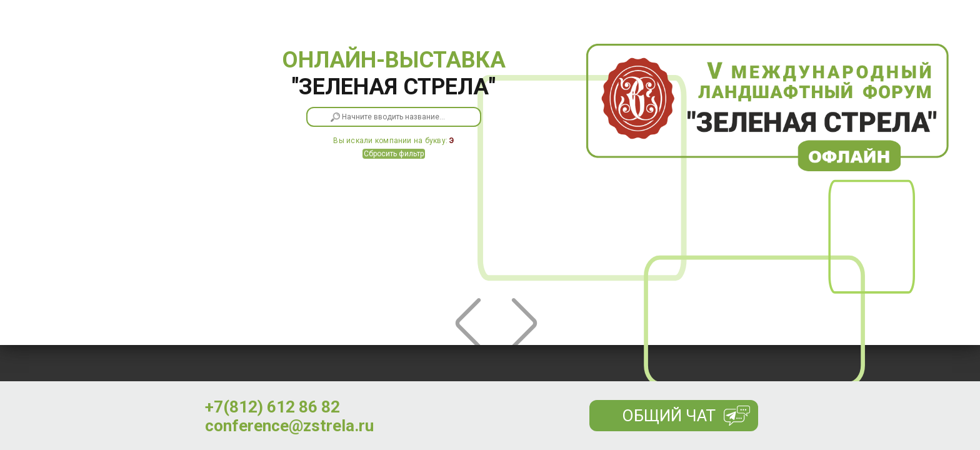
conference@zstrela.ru (289, 426)
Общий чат (669, 416)
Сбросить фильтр (394, 154)
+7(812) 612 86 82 (272, 407)
